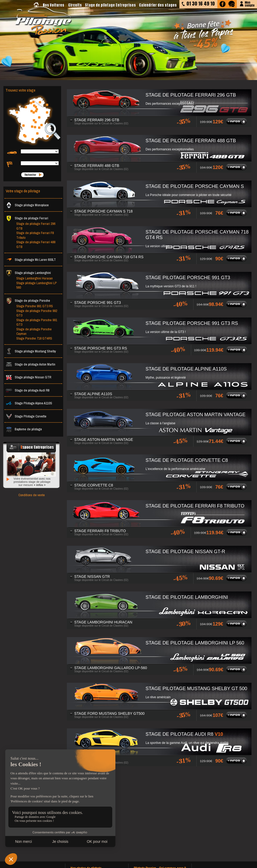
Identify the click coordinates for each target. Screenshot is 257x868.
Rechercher (30, 175)
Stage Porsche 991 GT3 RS (35, 306)
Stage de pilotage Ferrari (27, 218)
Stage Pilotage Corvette (26, 416)
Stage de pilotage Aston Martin (31, 364)
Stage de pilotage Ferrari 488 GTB (36, 244)
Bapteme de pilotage (24, 429)
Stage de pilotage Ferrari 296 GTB (36, 226)
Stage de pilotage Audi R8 (28, 390)
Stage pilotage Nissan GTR (28, 377)
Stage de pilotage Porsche (28, 301)
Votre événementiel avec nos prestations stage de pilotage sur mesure (32, 482)
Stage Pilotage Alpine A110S (29, 403)
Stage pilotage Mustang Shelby (31, 351)
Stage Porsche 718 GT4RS (34, 338)
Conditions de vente (32, 495)
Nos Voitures (53, 5)
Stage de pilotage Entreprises (110, 5)
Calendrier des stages (158, 5)
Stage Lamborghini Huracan (34, 278)
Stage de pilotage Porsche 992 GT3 (37, 313)
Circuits (75, 5)
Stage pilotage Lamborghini (28, 273)
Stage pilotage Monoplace (27, 205)
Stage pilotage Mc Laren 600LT (31, 260)
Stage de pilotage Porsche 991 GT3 (37, 322)
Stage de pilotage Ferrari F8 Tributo (35, 235)
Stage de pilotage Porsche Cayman (34, 332)
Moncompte (250, 4)
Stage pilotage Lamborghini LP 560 (36, 285)
